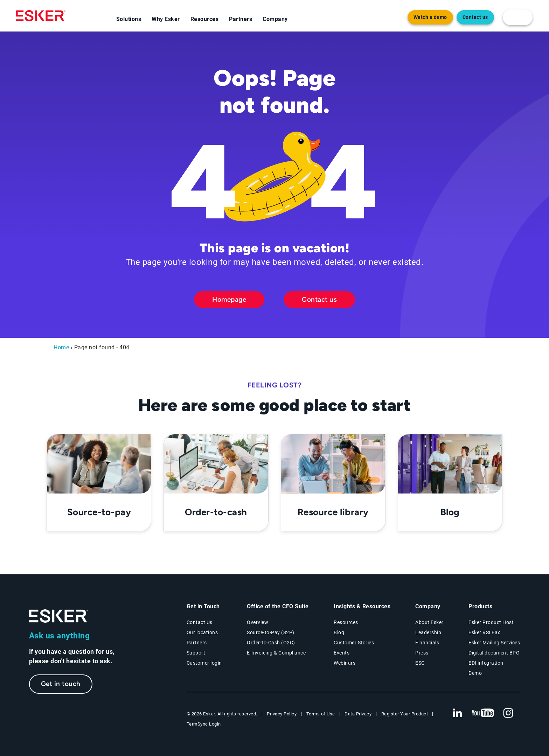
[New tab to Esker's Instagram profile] (508, 713)
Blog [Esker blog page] (339, 632)
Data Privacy (358, 714)
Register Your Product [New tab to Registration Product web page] (405, 714)
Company (275, 19)
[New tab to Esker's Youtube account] (483, 713)
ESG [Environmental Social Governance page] (420, 663)
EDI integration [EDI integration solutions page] (486, 663)
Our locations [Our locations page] (202, 632)
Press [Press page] (422, 653)
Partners (241, 19)
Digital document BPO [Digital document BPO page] (494, 653)
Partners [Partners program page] (197, 643)
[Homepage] (41, 16)
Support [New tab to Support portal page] (196, 653)
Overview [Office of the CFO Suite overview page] (258, 622)
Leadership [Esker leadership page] (428, 632)
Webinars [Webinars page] (345, 663)
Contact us (319, 299)
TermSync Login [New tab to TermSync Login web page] (204, 724)
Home (61, 347)
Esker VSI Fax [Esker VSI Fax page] (484, 632)
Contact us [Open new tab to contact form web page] (475, 17)
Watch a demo (430, 17)
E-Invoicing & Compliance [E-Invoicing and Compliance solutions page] (276, 653)
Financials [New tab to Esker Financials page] (427, 643)
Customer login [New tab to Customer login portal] (204, 663)
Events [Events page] (342, 653)
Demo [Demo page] (475, 673)
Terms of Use (321, 714)
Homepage (229, 299)
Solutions (129, 19)
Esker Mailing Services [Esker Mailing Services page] (494, 643)
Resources (205, 19)
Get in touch (61, 684)
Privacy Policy (282, 714)
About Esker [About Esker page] (429, 622)
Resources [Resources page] (346, 622)
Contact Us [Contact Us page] (200, 622)
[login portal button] (518, 17)
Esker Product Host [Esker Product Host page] (491, 622)
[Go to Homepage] (59, 616)
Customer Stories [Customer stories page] (354, 643)
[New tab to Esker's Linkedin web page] (457, 713)
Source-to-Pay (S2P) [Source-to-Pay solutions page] (271, 632)
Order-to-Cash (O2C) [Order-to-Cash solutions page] (271, 643)
